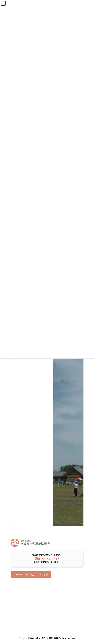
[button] (31, 575)
